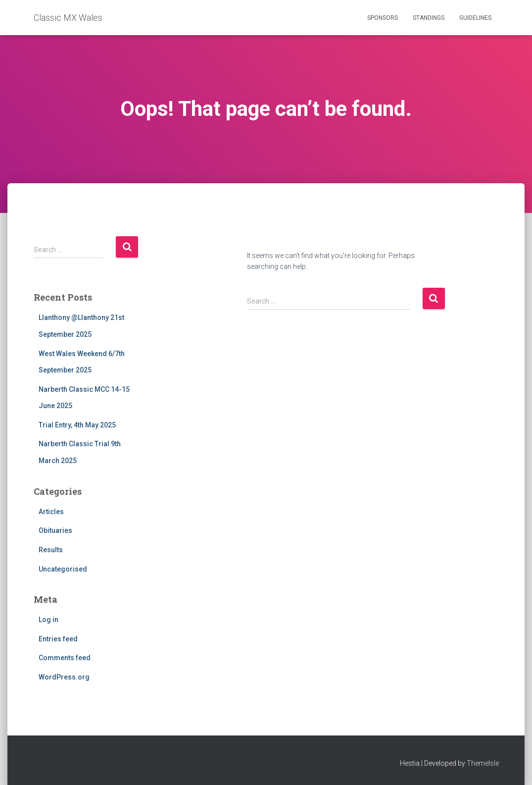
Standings (429, 18)
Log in (48, 620)
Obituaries (55, 530)
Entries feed (58, 639)
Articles (51, 512)
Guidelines (475, 18)
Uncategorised (63, 569)
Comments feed (65, 658)
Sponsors (383, 18)
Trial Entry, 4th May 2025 (77, 425)
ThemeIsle (483, 763)
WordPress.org (64, 677)
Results (51, 550)
